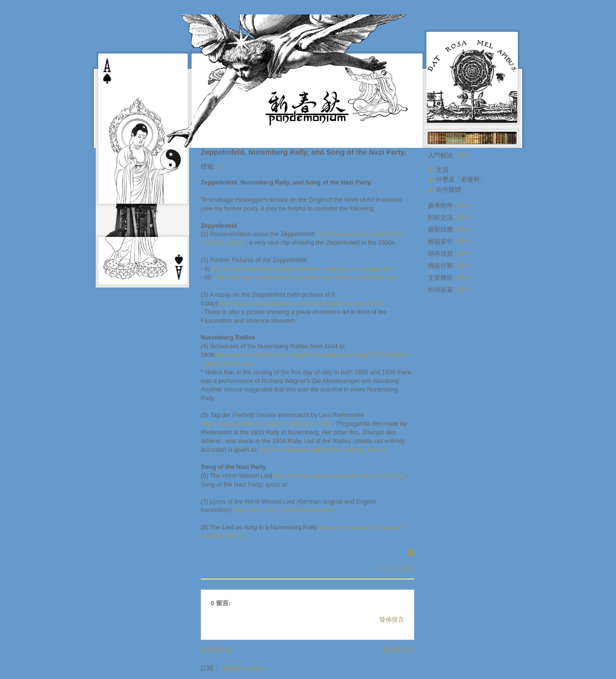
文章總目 (449, 278)
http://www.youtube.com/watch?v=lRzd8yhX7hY (266, 424)
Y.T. (221, 166)
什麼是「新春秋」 (461, 179)
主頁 (442, 170)
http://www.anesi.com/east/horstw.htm (284, 510)
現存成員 (449, 254)
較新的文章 (216, 650)
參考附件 (449, 205)
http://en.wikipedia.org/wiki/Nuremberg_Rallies (322, 450)
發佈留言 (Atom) (244, 668)
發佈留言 (392, 620)
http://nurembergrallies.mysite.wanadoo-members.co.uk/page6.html (305, 277)
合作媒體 (449, 189)
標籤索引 (449, 242)
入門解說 (449, 155)
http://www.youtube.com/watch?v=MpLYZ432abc (339, 476)
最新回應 (449, 229)
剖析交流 (449, 217)
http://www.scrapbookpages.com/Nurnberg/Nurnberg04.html (301, 303)
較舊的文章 (399, 650)
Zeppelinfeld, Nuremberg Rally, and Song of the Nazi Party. (303, 152)
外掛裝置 (449, 290)
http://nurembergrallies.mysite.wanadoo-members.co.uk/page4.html (304, 268)
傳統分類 (449, 266)
